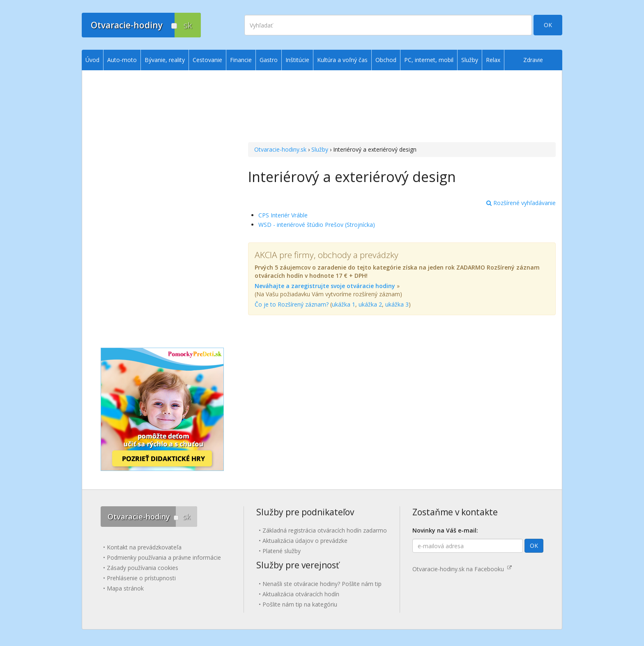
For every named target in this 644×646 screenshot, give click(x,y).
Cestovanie (207, 60)
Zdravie (533, 60)
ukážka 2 (370, 304)
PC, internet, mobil (429, 60)
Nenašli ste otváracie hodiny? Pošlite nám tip (322, 584)
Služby (320, 149)
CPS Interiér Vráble (283, 215)
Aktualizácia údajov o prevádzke (305, 541)
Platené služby (282, 551)
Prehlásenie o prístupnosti (141, 578)
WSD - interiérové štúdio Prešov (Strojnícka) (317, 225)
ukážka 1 (344, 304)
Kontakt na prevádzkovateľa (144, 547)
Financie (241, 60)
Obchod (386, 60)
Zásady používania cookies (143, 568)
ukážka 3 (397, 304)
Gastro (269, 60)
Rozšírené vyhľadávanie (521, 203)
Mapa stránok (125, 588)
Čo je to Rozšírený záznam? (292, 304)
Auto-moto (122, 60)
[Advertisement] (402, 107)
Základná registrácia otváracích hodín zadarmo (325, 530)
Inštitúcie (297, 60)
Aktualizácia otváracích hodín (301, 594)
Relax (493, 60)
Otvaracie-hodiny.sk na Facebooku (462, 569)
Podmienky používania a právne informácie (164, 557)
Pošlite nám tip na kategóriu (300, 604)
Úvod (92, 60)
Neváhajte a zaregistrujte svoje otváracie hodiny (325, 286)
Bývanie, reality (165, 60)
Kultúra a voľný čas (342, 60)
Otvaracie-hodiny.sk (280, 149)
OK (548, 25)
